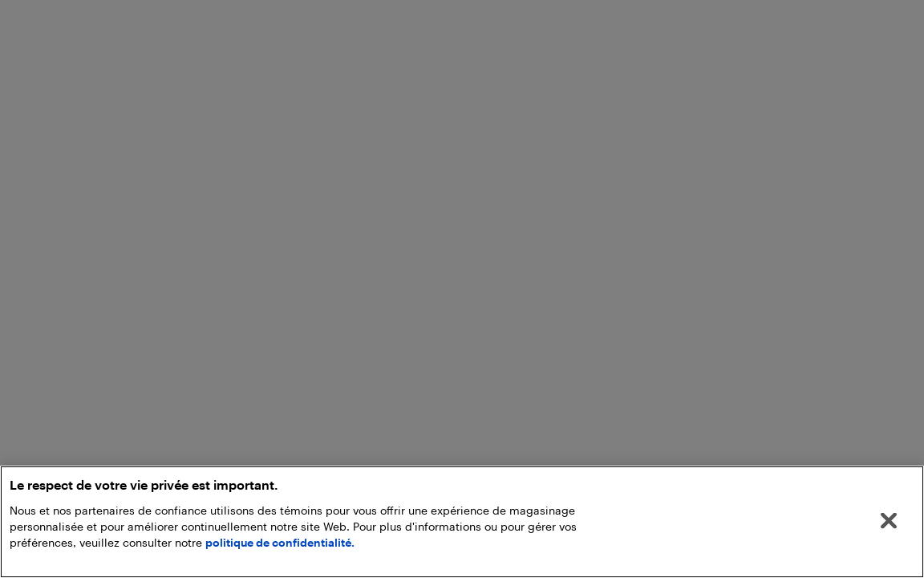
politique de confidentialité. (280, 542)
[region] (462, 522)
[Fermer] (889, 521)
